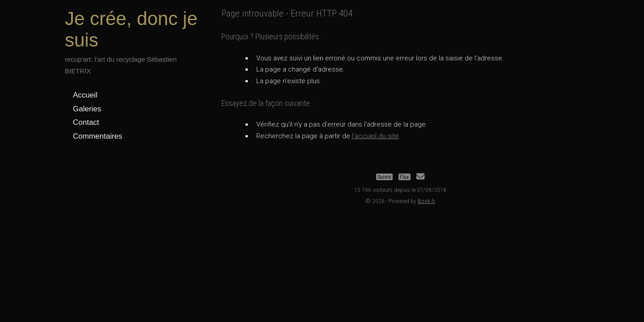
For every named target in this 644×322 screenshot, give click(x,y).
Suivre (384, 177)
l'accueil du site (375, 136)
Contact (86, 122)
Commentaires (98, 136)
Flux (404, 177)
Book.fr (426, 201)
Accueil (85, 95)
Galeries (87, 109)
